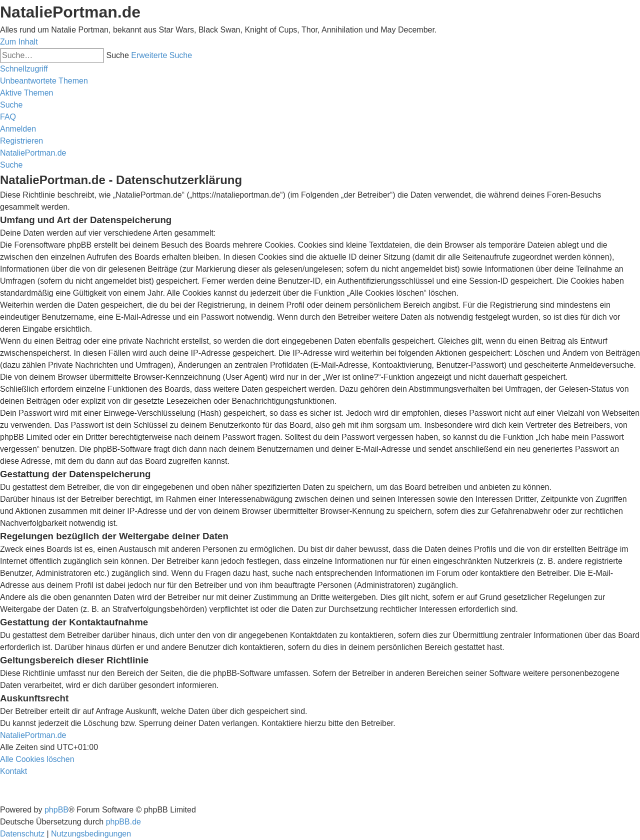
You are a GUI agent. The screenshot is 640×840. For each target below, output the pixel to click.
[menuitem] (44, 81)
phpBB (56, 810)
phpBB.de (123, 822)
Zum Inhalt (19, 42)
